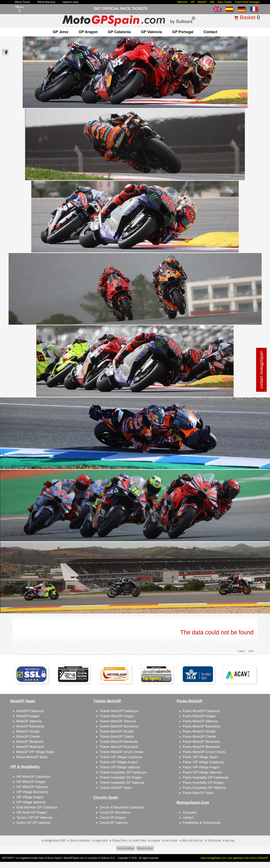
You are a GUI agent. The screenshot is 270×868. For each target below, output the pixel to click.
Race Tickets (225, 2)
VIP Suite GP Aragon (32, 812)
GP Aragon (88, 32)
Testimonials (214, 840)
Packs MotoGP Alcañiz (199, 731)
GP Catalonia (119, 32)
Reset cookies (145, 848)
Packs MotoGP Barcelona (201, 726)
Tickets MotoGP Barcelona (119, 726)
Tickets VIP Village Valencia (120, 767)
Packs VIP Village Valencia (202, 772)
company (155, 840)
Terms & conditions (80, 840)
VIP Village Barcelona (32, 792)
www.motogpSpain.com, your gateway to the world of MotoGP (234, 858)
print (251, 651)
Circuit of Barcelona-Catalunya (122, 807)
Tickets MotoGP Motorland (119, 747)
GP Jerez (61, 32)
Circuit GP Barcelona (115, 812)
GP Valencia (152, 32)
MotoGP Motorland (30, 747)
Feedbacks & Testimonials (202, 823)
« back (241, 651)
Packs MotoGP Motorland (201, 747)
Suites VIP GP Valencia (33, 823)
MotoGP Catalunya (30, 711)
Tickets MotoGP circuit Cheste (121, 752)
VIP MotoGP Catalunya (33, 777)
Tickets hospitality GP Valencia (122, 783)
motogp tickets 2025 (55, 840)
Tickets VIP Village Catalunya (121, 757)
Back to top (258, 849)
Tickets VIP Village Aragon (119, 762)
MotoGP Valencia (29, 721)
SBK (212, 2)
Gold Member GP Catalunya (37, 807)
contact (210, 32)
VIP (192, 2)
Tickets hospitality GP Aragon (121, 777)
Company (190, 812)
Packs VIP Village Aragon (201, 767)
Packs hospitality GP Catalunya (206, 777)
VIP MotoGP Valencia (32, 787)
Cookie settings (126, 848)
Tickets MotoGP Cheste (117, 737)
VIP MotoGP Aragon (31, 782)
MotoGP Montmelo (30, 742)
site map (230, 840)
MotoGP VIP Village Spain (35, 752)
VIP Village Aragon (30, 797)
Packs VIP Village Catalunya (203, 762)
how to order (171, 840)
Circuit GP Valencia (114, 823)
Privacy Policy (119, 840)
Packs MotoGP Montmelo (201, 742)
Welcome (183, 2)
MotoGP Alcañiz (28, 731)
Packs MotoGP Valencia (200, 721)
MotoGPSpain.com (74, 858)
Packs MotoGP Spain (198, 793)
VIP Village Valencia (31, 802)
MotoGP (202, 2)
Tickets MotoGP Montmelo (119, 742)
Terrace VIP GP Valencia (34, 818)
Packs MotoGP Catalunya (201, 711)
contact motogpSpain (262, 370)
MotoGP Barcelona (30, 726)
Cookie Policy (139, 840)
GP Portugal (183, 32)
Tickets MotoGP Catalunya (119, 711)
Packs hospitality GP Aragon (203, 783)
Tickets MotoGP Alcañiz (117, 731)
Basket (248, 17)
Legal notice (101, 840)
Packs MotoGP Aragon (199, 716)
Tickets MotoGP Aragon (117, 716)
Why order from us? (193, 840)
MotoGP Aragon (28, 716)
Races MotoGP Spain (32, 757)
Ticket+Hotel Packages (247, 2)
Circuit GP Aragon (113, 818)
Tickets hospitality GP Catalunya (123, 772)
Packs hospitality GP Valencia (204, 788)
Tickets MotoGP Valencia (118, 721)
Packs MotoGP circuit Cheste (204, 752)
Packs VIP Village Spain (200, 757)
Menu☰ (19, 9)
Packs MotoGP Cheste (199, 737)
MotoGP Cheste (28, 737)
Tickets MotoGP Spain (116, 788)
